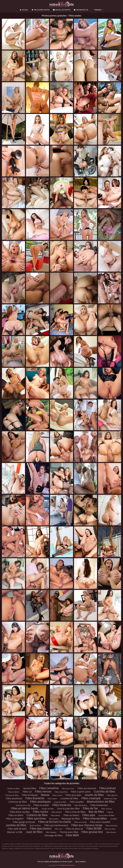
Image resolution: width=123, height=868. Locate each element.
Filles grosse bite (92, 832)
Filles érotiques (30, 795)
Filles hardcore (62, 805)
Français (98, 10)
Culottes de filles (104, 792)
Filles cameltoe (49, 788)
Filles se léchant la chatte (55, 822)
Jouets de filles (94, 795)
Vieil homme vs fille (23, 805)
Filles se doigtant (15, 819)
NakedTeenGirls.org (68, 865)
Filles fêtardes (51, 832)
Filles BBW (72, 835)
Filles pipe (89, 815)
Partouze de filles (12, 795)
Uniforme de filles (18, 802)
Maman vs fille (15, 832)
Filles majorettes (61, 792)
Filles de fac (90, 808)
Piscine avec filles (69, 832)
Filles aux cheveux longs (87, 825)
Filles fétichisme (81, 805)
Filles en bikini (16, 815)
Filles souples (77, 802)
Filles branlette (35, 798)
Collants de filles (37, 815)
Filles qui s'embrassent (56, 825)
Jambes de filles (16, 825)
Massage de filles (71, 819)
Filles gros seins (68, 789)
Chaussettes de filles (106, 815)
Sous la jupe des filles (68, 809)
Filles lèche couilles (20, 812)
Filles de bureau (112, 826)
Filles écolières (14, 792)
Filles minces (43, 792)
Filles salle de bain (17, 829)
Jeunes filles (29, 788)
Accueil (24, 10)
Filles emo (59, 829)
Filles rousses (107, 809)
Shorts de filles (35, 826)
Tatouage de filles (53, 835)
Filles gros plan (73, 795)
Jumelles (114, 819)
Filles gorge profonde (24, 822)
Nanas (45, 795)
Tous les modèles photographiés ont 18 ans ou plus (55, 862)
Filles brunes (111, 832)
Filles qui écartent (87, 788)
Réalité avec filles (111, 799)
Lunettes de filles (69, 798)
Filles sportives (36, 818)
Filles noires (41, 812)
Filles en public (41, 805)
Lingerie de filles (60, 802)
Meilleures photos (40, 10)
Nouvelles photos (61, 10)
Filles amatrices (14, 798)
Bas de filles (96, 812)
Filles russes (57, 795)
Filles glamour (112, 795)
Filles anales (54, 819)
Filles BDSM (94, 829)
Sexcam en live (81, 10)
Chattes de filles (13, 789)
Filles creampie (91, 798)
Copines (110, 812)
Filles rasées (52, 799)
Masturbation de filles (101, 802)
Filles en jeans (110, 829)
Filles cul (27, 792)
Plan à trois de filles (75, 812)
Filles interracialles (95, 818)
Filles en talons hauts (25, 808)
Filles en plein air (74, 829)
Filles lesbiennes (99, 805)
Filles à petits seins (81, 792)
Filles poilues (108, 788)
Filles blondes (57, 812)
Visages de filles (48, 809)
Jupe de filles (34, 832)
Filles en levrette (80, 822)
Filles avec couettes (100, 822)
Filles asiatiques (40, 802)
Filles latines (56, 815)
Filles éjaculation (41, 829)
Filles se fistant (71, 815)
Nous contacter (81, 862)
